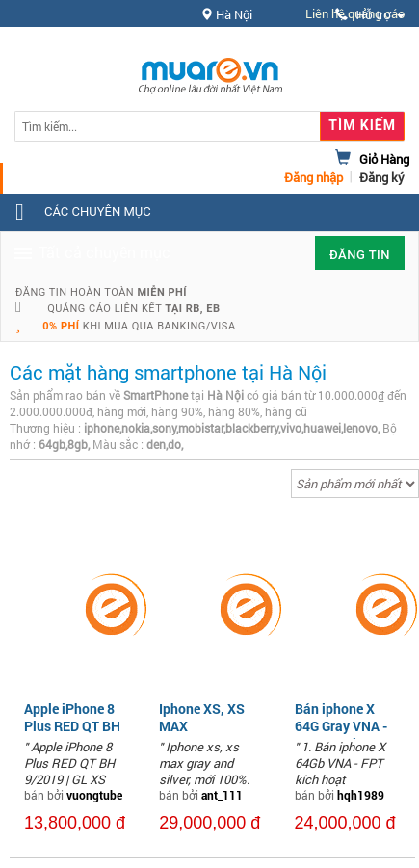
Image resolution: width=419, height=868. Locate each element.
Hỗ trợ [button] (370, 15)
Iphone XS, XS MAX (202, 717)
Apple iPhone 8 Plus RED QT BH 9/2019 (72, 726)
